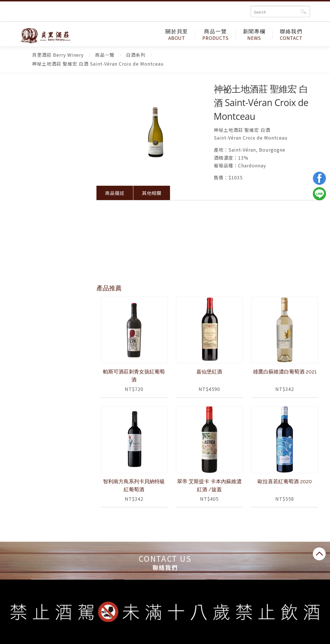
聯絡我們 (291, 35)
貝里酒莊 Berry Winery (41, 35)
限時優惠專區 (44, 109)
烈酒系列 (44, 234)
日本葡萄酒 (43, 198)
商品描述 (115, 193)
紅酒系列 (44, 127)
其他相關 (152, 193)
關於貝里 (177, 35)
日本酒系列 (43, 216)
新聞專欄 (254, 35)
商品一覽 (215, 35)
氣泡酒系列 (43, 163)
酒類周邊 (44, 252)
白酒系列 (44, 144)
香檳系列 (44, 180)
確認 (304, 12)
